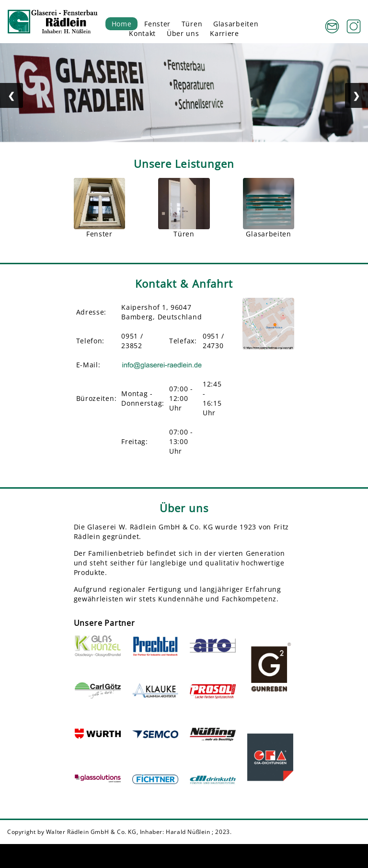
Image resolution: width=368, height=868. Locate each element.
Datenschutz (335, 856)
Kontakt (142, 33)
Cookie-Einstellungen (236, 856)
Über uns (183, 33)
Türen (192, 24)
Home (122, 24)
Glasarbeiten (236, 24)
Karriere (224, 33)
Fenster (157, 24)
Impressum (291, 856)
